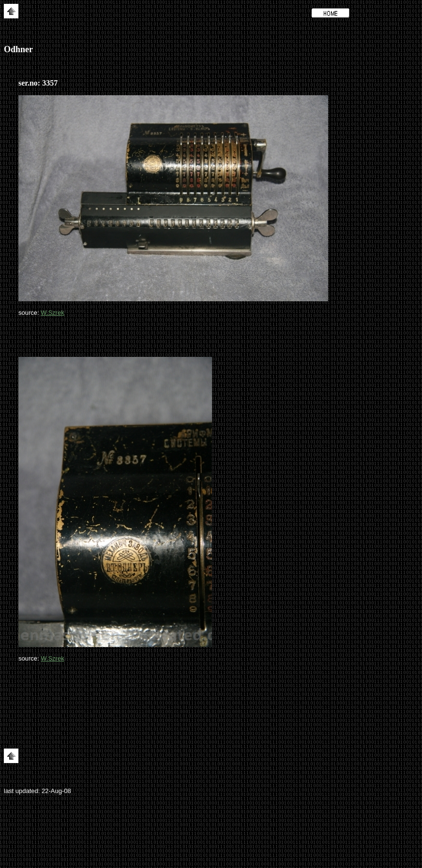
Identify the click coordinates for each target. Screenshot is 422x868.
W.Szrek (52, 313)
